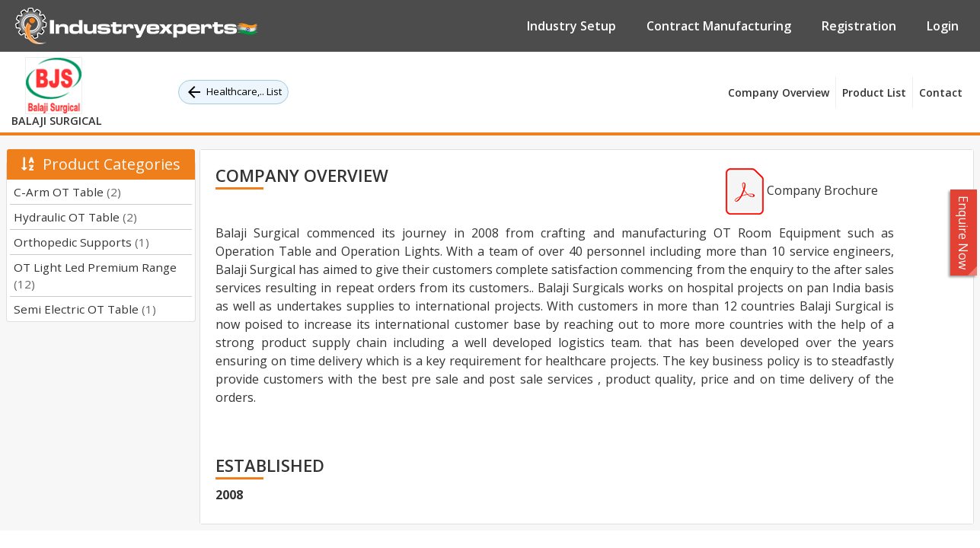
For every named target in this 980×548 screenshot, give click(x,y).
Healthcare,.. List (233, 92)
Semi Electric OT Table (85, 309)
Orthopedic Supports (81, 242)
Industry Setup (571, 26)
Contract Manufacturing (719, 26)
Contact (941, 92)
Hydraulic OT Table (75, 217)
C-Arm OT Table (67, 192)
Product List (874, 92)
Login (943, 26)
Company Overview (779, 92)
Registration (859, 26)
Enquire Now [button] (964, 233)
